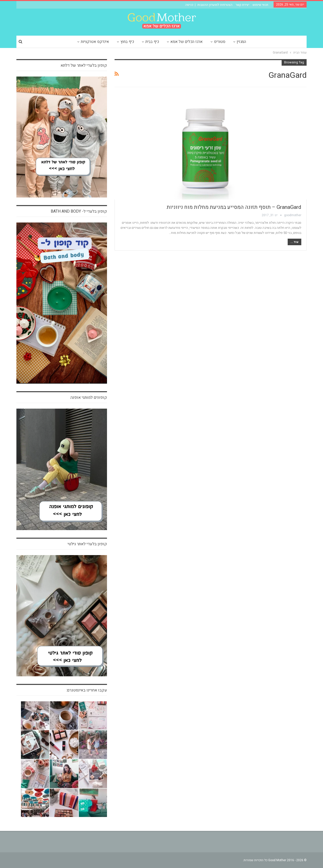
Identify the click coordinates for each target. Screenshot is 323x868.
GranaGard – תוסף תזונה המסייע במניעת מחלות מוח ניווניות (234, 207)
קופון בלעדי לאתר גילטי (87, 544)
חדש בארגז (296, 95)
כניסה (189, 5)
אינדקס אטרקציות (95, 42)
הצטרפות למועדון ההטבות (215, 5)
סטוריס (220, 42)
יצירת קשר (243, 5)
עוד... (294, 242)
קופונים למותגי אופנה (89, 398)
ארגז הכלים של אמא (186, 42)
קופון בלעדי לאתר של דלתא (84, 65)
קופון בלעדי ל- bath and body (79, 211)
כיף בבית (152, 42)
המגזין (241, 42)
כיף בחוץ (127, 42)
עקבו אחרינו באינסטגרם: (87, 690)
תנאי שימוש (260, 5)
